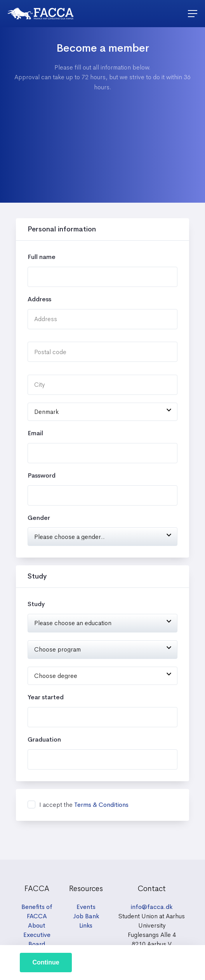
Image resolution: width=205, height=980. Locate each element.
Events (86, 907)
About (37, 925)
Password (42, 475)
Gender (39, 518)
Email (35, 433)
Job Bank (86, 916)
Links (86, 925)
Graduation (44, 739)
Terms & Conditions (101, 805)
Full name (42, 257)
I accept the (84, 805)
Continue (46, 962)
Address (39, 299)
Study (36, 604)
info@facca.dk (152, 907)
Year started (46, 697)
